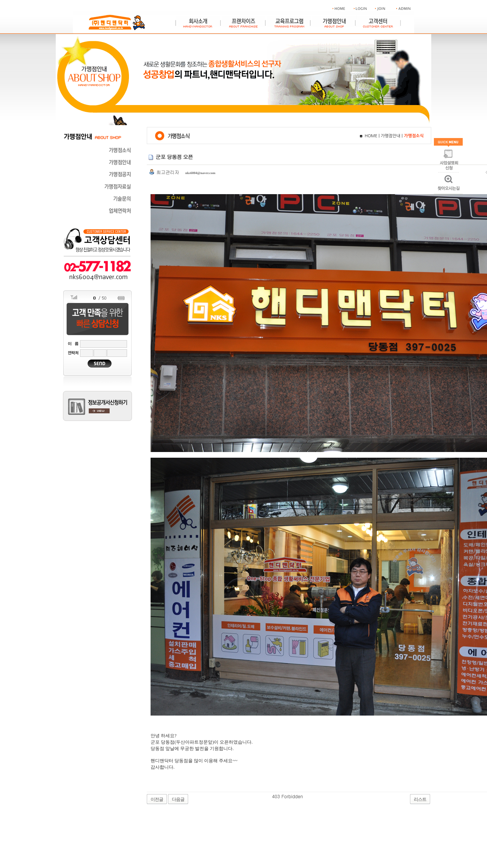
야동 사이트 (315, 796)
